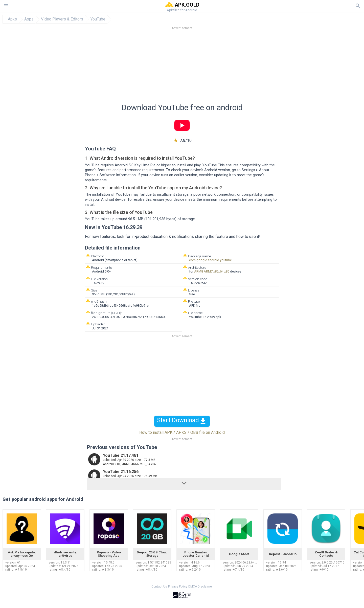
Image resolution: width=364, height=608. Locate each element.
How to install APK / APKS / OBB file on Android (182, 432)
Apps (29, 19)
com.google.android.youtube (210, 260)
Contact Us (159, 587)
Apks (12, 19)
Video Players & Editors (62, 19)
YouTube (98, 19)
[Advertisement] (213, 68)
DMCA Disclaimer (201, 587)
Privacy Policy (178, 587)
